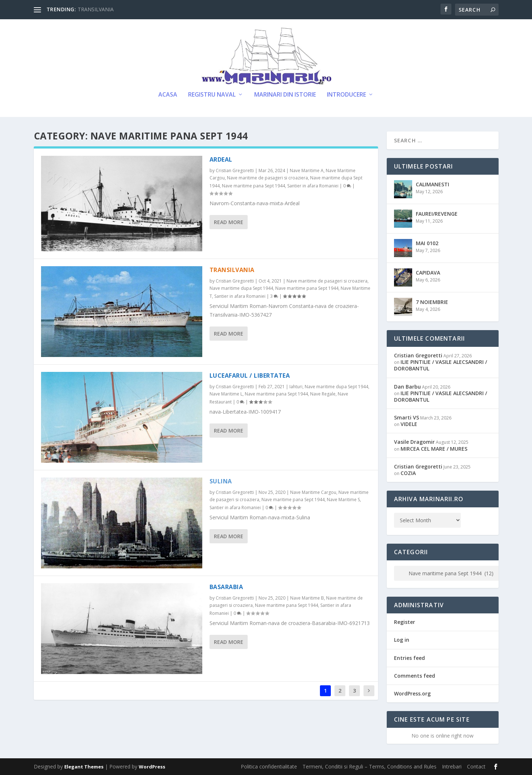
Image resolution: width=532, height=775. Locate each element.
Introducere (346, 95)
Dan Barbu (407, 387)
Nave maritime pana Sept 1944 (253, 186)
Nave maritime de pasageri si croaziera (267, 178)
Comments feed (415, 676)
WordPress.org (412, 693)
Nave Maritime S (343, 500)
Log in (402, 640)
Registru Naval (212, 95)
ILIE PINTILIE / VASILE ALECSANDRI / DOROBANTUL (440, 365)
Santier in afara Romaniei (313, 186)
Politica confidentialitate (269, 766)
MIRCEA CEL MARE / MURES (434, 449)
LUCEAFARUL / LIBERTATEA (250, 376)
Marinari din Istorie (285, 95)
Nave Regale (323, 394)
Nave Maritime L (226, 394)
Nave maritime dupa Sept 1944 (241, 288)
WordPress (152, 767)
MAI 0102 (427, 243)
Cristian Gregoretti (235, 171)
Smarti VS (407, 417)
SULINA (221, 481)
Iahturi (296, 387)
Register (405, 622)
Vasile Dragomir (414, 442)
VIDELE (409, 424)
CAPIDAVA (428, 273)
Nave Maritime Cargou (313, 492)
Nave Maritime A (307, 171)
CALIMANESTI (432, 184)
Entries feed (409, 658)
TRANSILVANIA (96, 9)
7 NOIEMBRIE (432, 302)
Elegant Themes (84, 767)
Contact (476, 766)
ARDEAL (221, 159)
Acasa (168, 95)
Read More (229, 222)
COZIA (408, 473)
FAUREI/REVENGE (437, 214)
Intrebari (452, 766)
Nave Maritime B (307, 598)
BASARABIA (226, 587)
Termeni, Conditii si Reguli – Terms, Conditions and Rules (369, 766)
